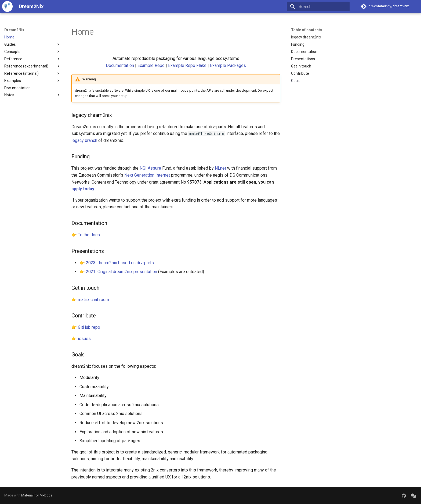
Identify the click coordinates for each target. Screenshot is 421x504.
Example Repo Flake (187, 65)
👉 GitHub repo (86, 327)
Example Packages (228, 65)
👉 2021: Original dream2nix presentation (118, 272)
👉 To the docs (86, 235)
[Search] (318, 6)
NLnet (220, 168)
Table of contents (307, 30)
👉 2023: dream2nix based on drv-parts (117, 263)
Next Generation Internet (147, 175)
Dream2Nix (14, 30)
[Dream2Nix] (7, 6)
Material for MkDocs (37, 495)
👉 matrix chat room (90, 300)
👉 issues (81, 339)
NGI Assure (150, 168)
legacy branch (84, 140)
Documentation (120, 65)
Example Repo (151, 65)
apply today (83, 189)
